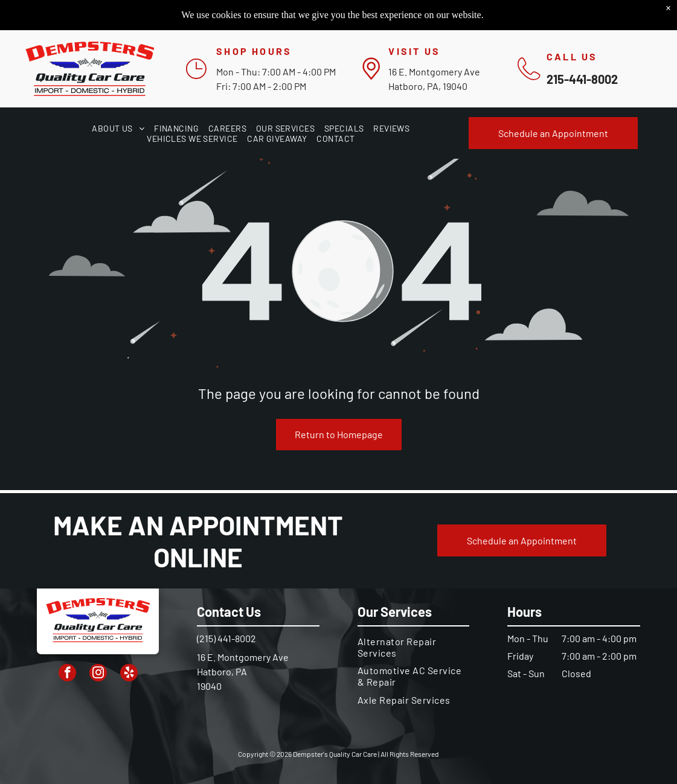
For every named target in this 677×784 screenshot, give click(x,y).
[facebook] (67, 674)
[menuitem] (118, 128)
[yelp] (129, 674)
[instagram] (98, 674)
